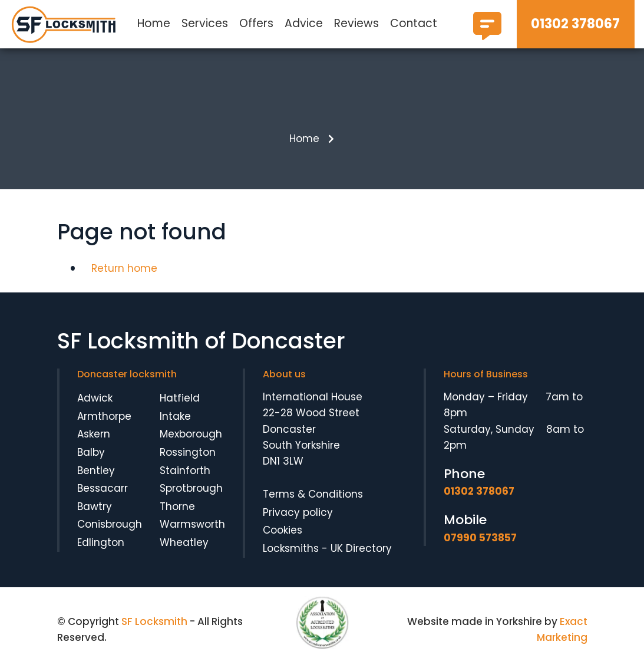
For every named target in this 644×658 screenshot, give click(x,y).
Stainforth (185, 471)
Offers (256, 23)
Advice (304, 23)
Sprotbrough (191, 488)
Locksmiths (291, 548)
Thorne (177, 506)
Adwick (95, 398)
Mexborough (191, 434)
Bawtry (95, 506)
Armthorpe (104, 416)
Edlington (101, 542)
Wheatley (184, 542)
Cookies (283, 530)
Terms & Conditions (313, 494)
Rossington (188, 452)
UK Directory (361, 548)
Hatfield (180, 398)
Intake (175, 416)
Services (205, 23)
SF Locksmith (154, 621)
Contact (414, 23)
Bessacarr (103, 488)
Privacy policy (298, 512)
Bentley (96, 471)
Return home (124, 268)
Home (154, 23)
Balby (91, 452)
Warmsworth (192, 524)
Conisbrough (110, 524)
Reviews (356, 23)
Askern (94, 434)
